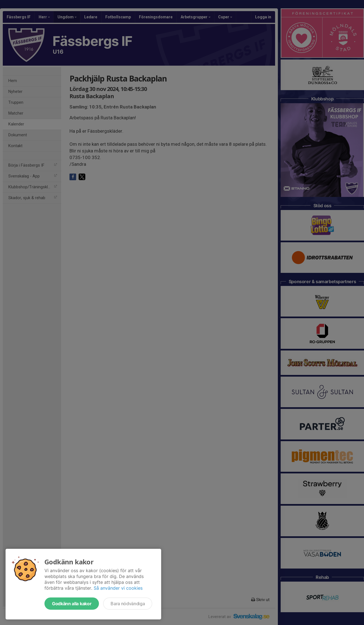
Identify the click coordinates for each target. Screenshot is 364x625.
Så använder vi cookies (118, 588)
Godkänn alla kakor (72, 604)
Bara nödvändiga (128, 604)
